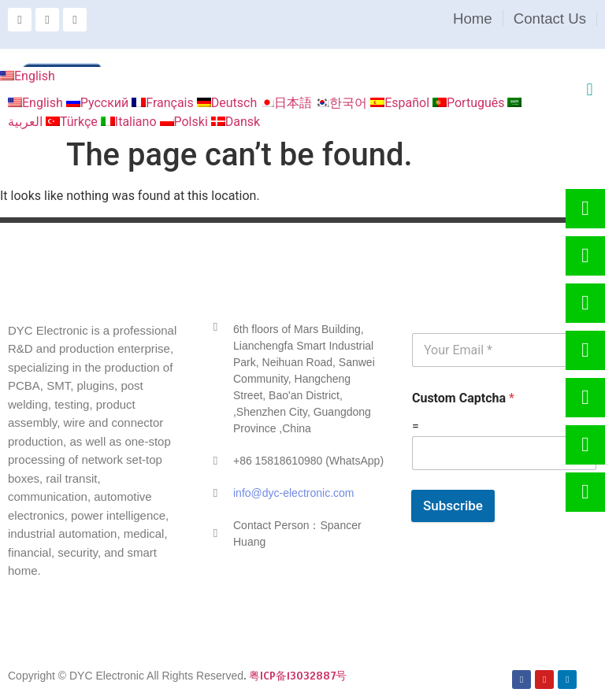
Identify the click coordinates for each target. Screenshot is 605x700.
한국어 (343, 103)
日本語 (288, 103)
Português (470, 103)
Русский (99, 103)
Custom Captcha (463, 398)
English (28, 76)
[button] (590, 89)
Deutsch (228, 103)
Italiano (130, 122)
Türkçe (73, 122)
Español (401, 103)
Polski (186, 122)
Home (473, 19)
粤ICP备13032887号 (298, 676)
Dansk (236, 122)
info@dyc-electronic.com (294, 493)
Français (164, 103)
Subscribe (453, 506)
